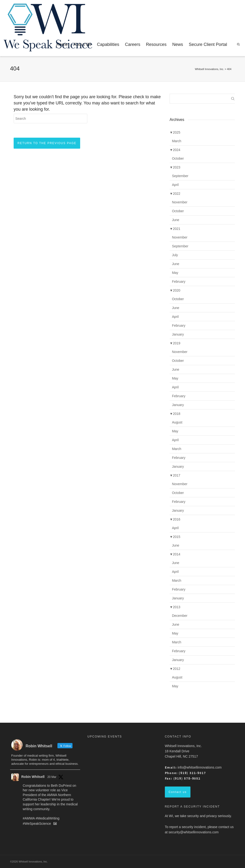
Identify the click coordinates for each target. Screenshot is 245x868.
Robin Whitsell (33, 777)
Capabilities (108, 44)
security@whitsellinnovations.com (194, 832)
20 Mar (52, 777)
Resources (156, 44)
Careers (133, 44)
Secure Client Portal (208, 44)
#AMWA (29, 818)
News (178, 44)
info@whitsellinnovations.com (200, 767)
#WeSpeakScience (37, 824)
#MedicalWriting (47, 818)
